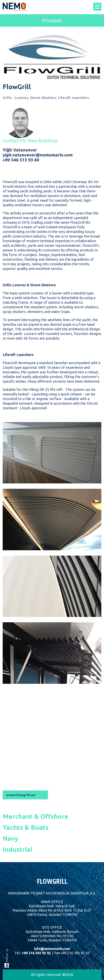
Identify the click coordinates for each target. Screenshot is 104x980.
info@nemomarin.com (52, 949)
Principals (52, 20)
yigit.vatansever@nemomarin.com (38, 155)
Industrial (18, 849)
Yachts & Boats (26, 827)
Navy (11, 838)
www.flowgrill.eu (21, 795)
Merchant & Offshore (35, 816)
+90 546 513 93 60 (21, 160)
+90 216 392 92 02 (36, 953)
